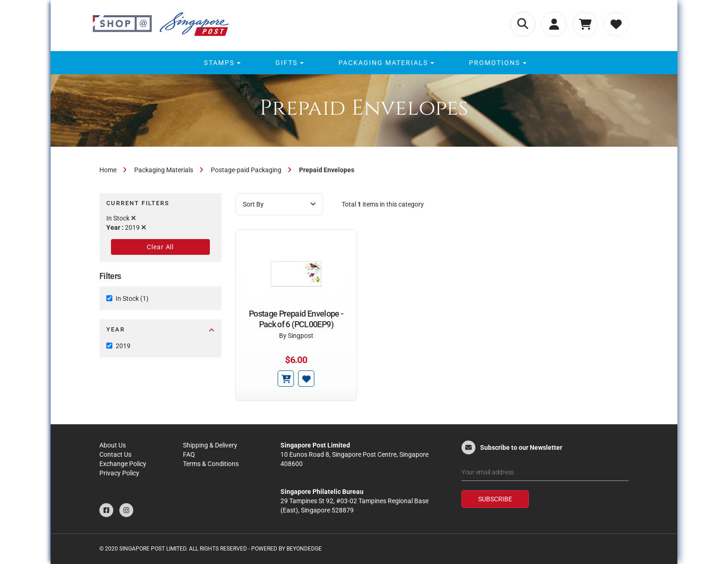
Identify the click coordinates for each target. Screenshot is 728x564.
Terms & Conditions (211, 464)
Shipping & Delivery (210, 445)
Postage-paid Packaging (246, 170)
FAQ (189, 454)
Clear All (160, 247)
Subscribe (495, 499)
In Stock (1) (132, 298)
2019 (123, 346)
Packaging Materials (164, 170)
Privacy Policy (119, 473)
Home (108, 170)
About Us (113, 445)
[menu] (364, 63)
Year (160, 329)
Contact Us (115, 454)
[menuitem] (221, 63)
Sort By (279, 204)
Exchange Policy (123, 464)
